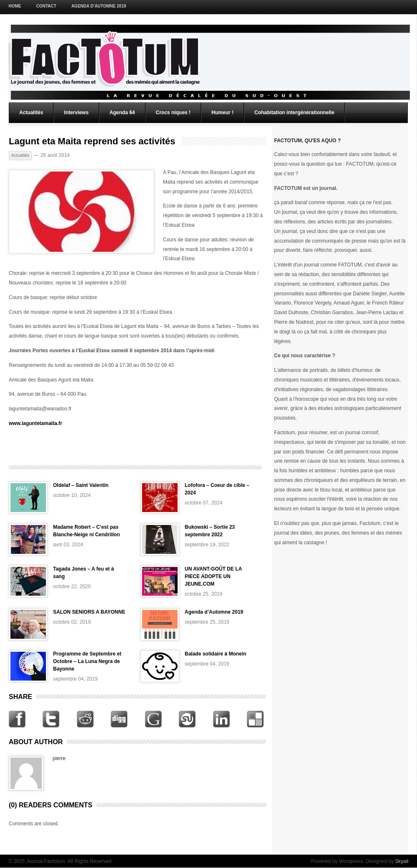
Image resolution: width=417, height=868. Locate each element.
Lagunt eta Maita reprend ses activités (92, 141)
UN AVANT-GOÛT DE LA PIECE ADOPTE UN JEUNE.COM (213, 576)
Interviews (76, 113)
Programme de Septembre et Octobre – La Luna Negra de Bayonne (87, 661)
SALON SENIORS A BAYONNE (89, 612)
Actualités (31, 113)
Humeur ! (222, 113)
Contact (46, 6)
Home (15, 6)
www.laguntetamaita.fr (36, 423)
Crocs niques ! (173, 113)
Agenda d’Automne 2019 (99, 6)
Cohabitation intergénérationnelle (294, 113)
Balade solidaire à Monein (215, 654)
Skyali (402, 861)
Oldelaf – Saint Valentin (81, 485)
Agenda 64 (122, 113)
